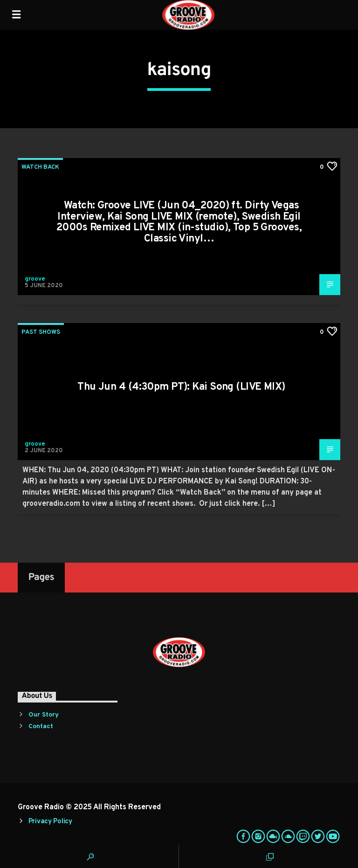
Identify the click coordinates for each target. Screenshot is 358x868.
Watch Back (40, 167)
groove (35, 279)
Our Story (44, 715)
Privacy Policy (50, 822)
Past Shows (41, 332)
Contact (41, 727)
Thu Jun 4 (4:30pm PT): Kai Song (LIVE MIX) (181, 387)
